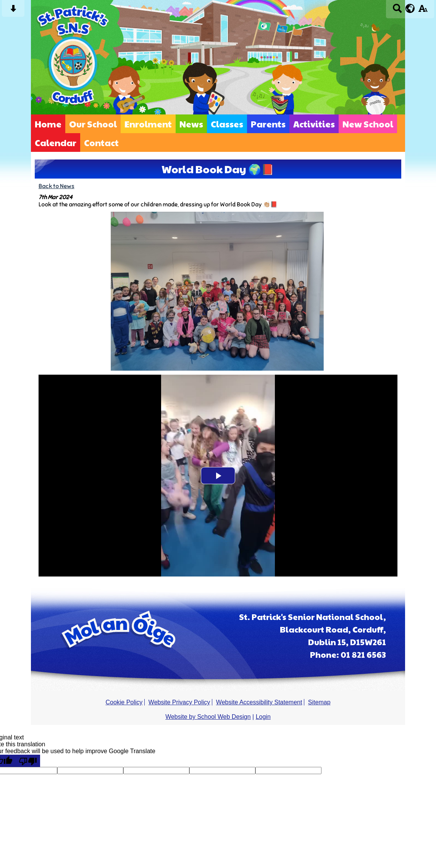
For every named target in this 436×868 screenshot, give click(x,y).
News (191, 124)
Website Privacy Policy (179, 702)
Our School (93, 124)
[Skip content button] (13, 11)
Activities (314, 124)
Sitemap (319, 702)
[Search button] (397, 11)
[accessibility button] (423, 11)
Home (48, 124)
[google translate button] (410, 8)
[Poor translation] (28, 761)
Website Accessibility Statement (259, 702)
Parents (268, 124)
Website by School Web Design (208, 717)
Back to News (57, 186)
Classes (227, 124)
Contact (101, 143)
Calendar (56, 143)
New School (368, 124)
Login (263, 717)
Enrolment (148, 124)
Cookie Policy (124, 702)
